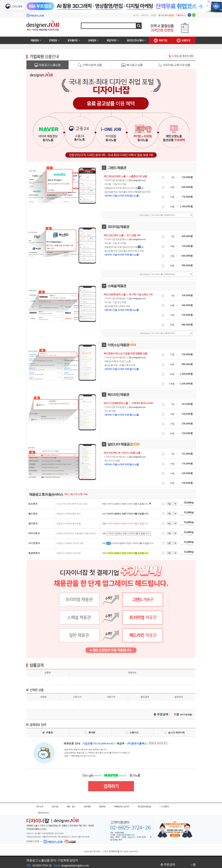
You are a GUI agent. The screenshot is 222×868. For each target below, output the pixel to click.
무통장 (49, 732)
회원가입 (145, 15)
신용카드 (134, 732)
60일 (172, 374)
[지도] (44, 829)
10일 (172, 187)
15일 (172, 197)
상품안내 (181, 15)
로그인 (136, 15)
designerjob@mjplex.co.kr (126, 835)
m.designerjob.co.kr (138, 180)
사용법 (153, 15)
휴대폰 (92, 732)
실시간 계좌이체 (176, 732)
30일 (172, 206)
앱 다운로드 (166, 15)
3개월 (172, 384)
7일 (173, 177)
